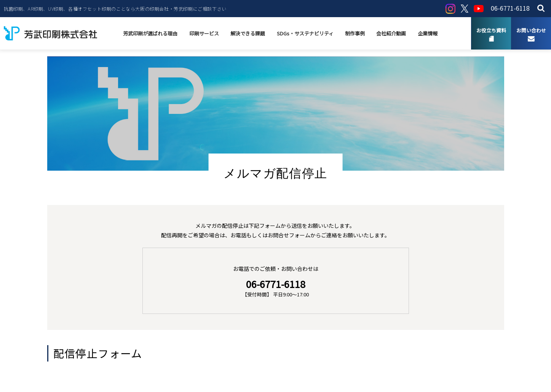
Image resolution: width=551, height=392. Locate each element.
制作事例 (355, 33)
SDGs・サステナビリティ (305, 33)
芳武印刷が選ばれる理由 (151, 33)
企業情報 (427, 33)
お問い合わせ (531, 30)
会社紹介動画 (391, 33)
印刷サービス (204, 33)
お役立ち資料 (491, 30)
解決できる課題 (248, 33)
